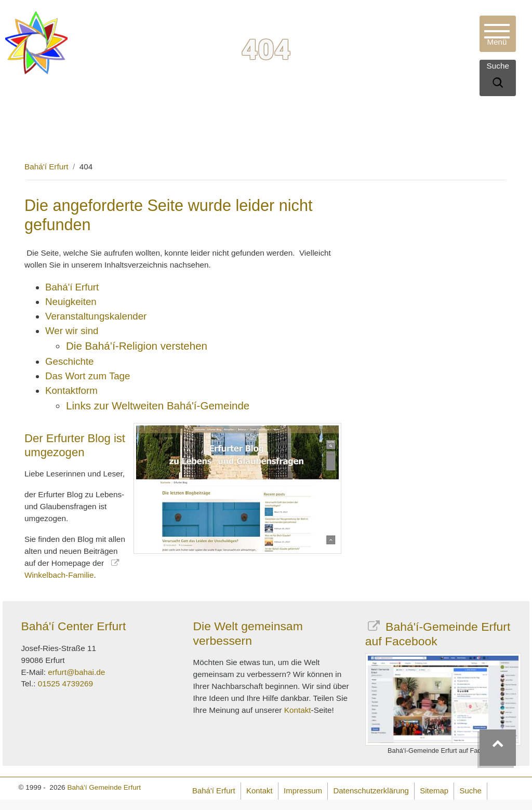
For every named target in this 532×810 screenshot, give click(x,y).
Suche (471, 791)
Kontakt (298, 710)
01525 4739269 (65, 683)
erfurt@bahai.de (76, 672)
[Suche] (498, 84)
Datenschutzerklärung (371, 791)
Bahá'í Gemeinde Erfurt (104, 787)
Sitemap (434, 791)
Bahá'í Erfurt (46, 167)
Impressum (303, 791)
